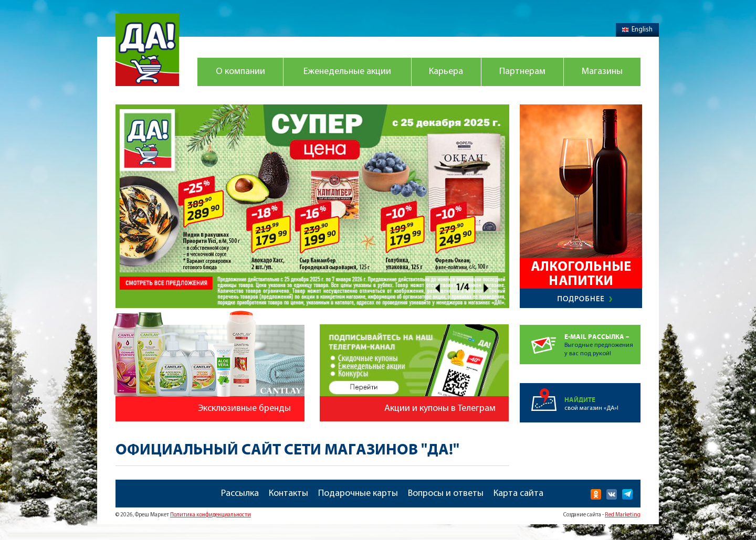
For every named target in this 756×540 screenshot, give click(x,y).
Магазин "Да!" (147, 50)
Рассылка (240, 494)
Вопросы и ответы (446, 494)
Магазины (602, 72)
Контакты (288, 494)
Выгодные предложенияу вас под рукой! (602, 341)
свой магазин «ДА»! (602, 397)
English (637, 30)
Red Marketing (623, 515)
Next (486, 288)
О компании (240, 72)
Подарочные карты (358, 494)
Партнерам (522, 72)
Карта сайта (518, 494)
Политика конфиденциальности (211, 515)
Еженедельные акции (347, 72)
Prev (437, 288)
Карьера (446, 72)
